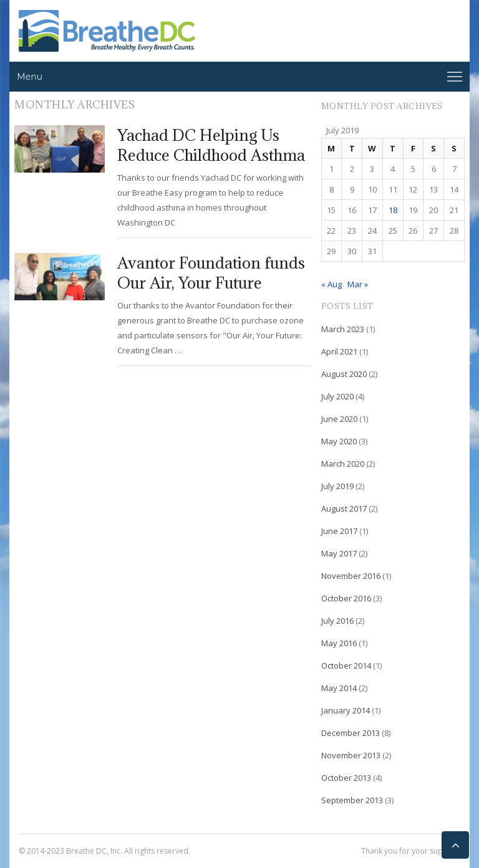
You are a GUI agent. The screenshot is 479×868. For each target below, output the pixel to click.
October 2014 (346, 665)
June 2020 (339, 419)
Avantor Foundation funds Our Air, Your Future (211, 273)
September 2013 (352, 800)
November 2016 (351, 576)
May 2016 (339, 643)
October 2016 (346, 598)
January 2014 (346, 710)
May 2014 (339, 688)
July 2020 (337, 396)
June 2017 (339, 531)
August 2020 (344, 374)
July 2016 (337, 621)
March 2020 (343, 464)
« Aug (331, 284)
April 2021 (339, 351)
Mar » (358, 284)
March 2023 (343, 329)
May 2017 (339, 553)
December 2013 (351, 733)
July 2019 (337, 486)
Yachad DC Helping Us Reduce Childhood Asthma (211, 145)
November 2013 (351, 755)
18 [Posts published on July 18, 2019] (393, 210)
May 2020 (339, 441)
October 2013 (346, 778)
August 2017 (344, 508)
